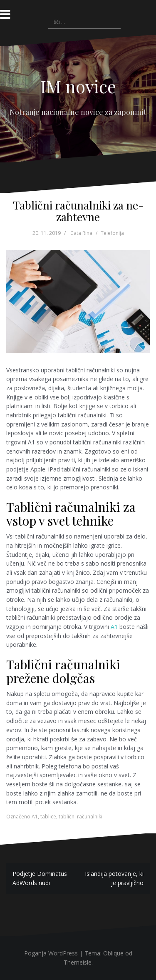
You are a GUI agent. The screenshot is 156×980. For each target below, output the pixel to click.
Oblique (113, 953)
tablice (48, 817)
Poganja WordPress (51, 953)
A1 (114, 627)
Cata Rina (81, 233)
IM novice (78, 86)
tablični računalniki (80, 817)
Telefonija (112, 233)
